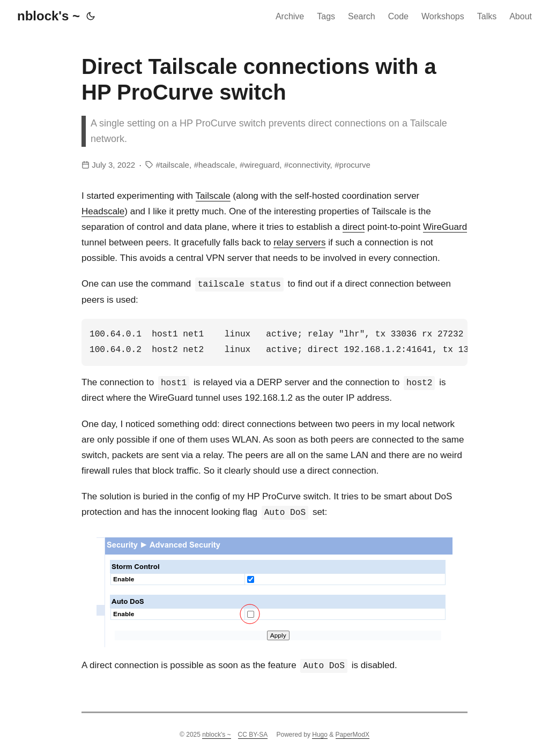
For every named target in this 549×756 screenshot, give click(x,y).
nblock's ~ (49, 16)
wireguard (262, 165)
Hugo (320, 735)
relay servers (299, 242)
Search (362, 16)
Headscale (103, 211)
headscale (217, 165)
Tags (326, 16)
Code (398, 16)
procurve (355, 165)
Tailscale (213, 196)
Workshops (443, 16)
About (521, 16)
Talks (487, 16)
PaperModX (353, 735)
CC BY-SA (253, 735)
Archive (290, 16)
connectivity (309, 165)
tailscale (175, 165)
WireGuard (445, 227)
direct (354, 227)
